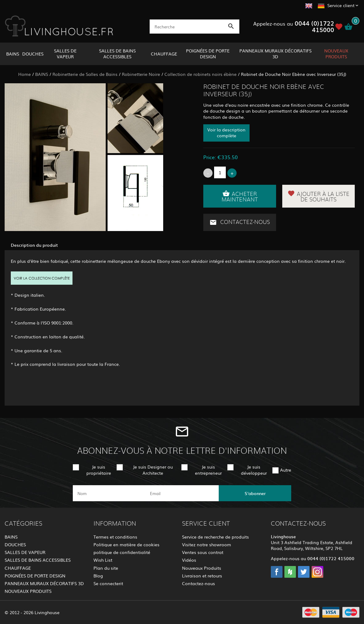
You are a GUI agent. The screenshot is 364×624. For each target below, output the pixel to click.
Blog (98, 576)
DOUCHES (33, 54)
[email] (182, 493)
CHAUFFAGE (164, 54)
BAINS (13, 54)
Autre (286, 470)
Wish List (103, 560)
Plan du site (106, 568)
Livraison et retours (202, 576)
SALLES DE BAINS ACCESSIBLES (117, 54)
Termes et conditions (115, 537)
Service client (341, 5)
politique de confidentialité (122, 552)
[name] (109, 493)
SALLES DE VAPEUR (65, 54)
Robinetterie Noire (141, 74)
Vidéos (189, 560)
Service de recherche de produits (215, 537)
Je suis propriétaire (99, 470)
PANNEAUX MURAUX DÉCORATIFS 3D (275, 54)
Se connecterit (108, 583)
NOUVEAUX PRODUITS (336, 54)
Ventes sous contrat (203, 552)
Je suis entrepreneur (208, 470)
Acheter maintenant (240, 196)
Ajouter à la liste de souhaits (318, 196)
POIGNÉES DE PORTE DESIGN (208, 54)
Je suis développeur (254, 470)
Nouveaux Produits (202, 568)
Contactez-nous (240, 222)
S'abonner (255, 493)
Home (25, 74)
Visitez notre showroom (207, 544)
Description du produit (34, 245)
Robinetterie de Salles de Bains (85, 74)
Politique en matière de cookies (126, 544)
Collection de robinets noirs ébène (201, 74)
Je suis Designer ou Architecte (153, 470)
